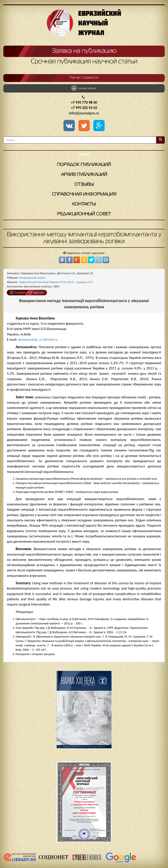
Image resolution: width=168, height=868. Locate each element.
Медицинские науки (32, 278)
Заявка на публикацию (84, 51)
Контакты (84, 204)
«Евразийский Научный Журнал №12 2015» (56, 282)
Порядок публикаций (84, 165)
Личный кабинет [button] (84, 88)
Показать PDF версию (27, 292)
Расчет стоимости (84, 78)
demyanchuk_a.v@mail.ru (38, 340)
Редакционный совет (84, 214)
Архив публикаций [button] (84, 175)
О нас (84, 155)
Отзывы (84, 184)
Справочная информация (84, 194)
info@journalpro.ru (84, 113)
